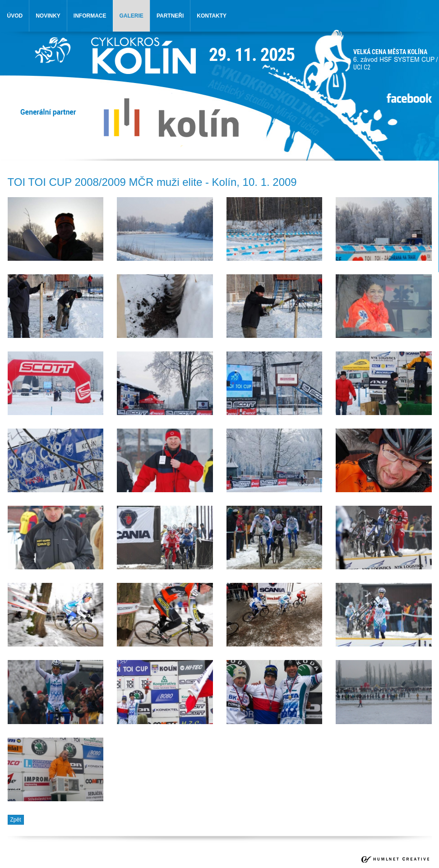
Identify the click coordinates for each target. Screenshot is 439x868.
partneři (170, 16)
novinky (48, 16)
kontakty (212, 16)
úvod (15, 16)
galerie (132, 16)
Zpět (16, 820)
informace (90, 16)
